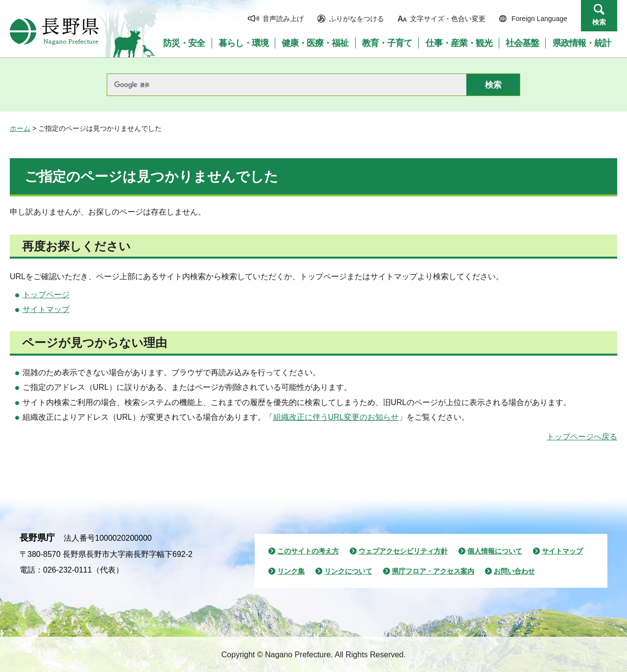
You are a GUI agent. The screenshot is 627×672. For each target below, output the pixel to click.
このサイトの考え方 (308, 551)
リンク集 (291, 571)
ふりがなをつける (357, 19)
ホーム (20, 128)
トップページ (46, 295)
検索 (599, 22)
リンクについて (348, 571)
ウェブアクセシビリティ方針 (403, 551)
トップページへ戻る (582, 437)
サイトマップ (46, 309)
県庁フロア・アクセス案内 (433, 571)
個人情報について (495, 551)
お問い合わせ (514, 571)
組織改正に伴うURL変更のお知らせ (336, 417)
